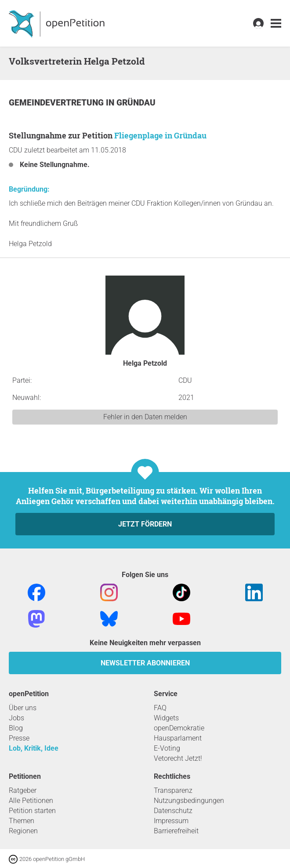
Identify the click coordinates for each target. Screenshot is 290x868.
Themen (22, 821)
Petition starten (32, 811)
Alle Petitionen (31, 801)
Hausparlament (178, 738)
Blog (16, 728)
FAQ (160, 708)
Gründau (136, 103)
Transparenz (173, 790)
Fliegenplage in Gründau (160, 135)
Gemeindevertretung (57, 103)
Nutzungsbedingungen (189, 801)
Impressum (171, 821)
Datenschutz (173, 811)
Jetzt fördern (145, 524)
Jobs (16, 718)
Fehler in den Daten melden (145, 417)
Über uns (23, 708)
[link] (276, 24)
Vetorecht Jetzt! (178, 758)
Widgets (166, 718)
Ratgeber (23, 790)
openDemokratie (179, 728)
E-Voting (167, 748)
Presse (19, 738)
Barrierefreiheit (176, 831)
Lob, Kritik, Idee (34, 748)
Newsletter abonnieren (145, 663)
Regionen (23, 831)
